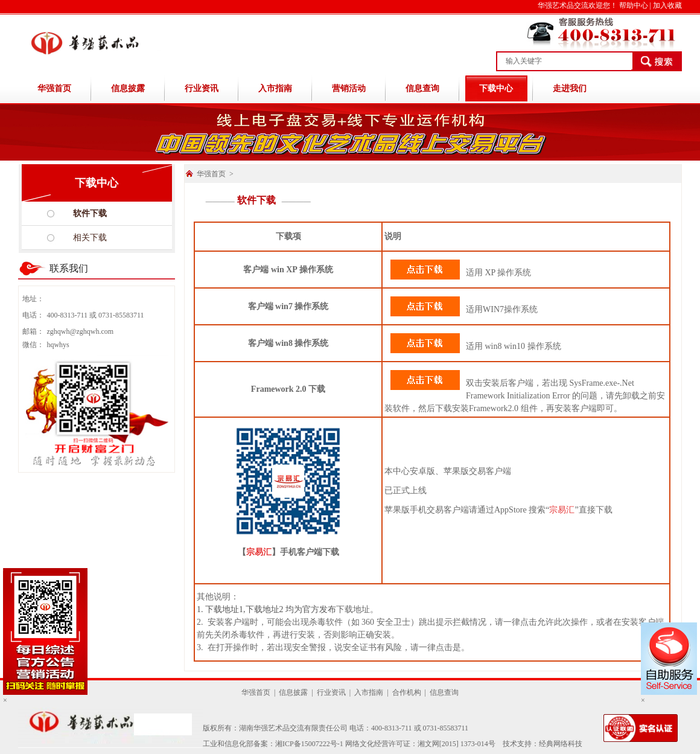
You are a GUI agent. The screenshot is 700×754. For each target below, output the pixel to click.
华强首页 (54, 88)
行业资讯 (202, 88)
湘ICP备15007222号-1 (309, 744)
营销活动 (349, 88)
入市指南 (275, 88)
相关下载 (90, 238)
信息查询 (422, 88)
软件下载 (90, 213)
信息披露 (128, 88)
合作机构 (407, 692)
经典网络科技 (561, 744)
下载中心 (496, 88)
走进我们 (570, 88)
